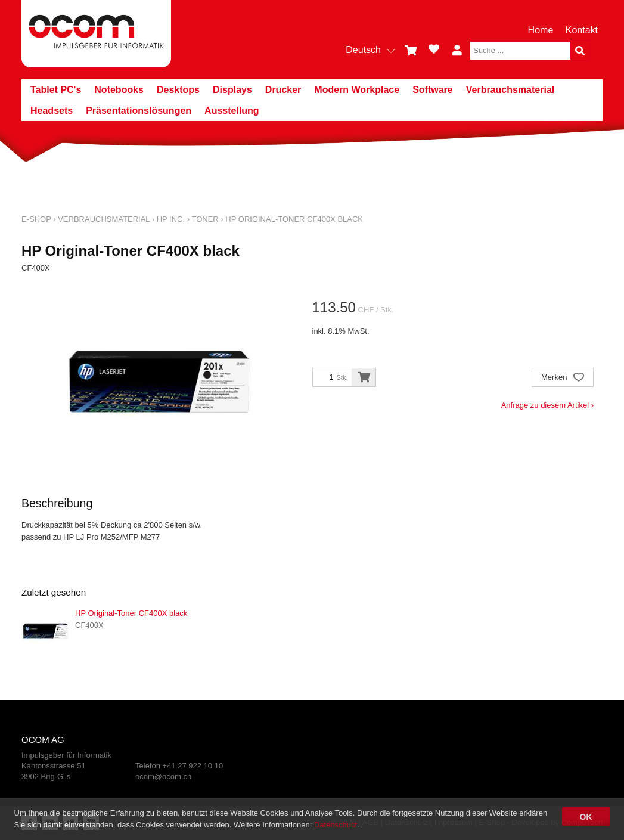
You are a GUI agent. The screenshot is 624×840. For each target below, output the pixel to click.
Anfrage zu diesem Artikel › (547, 405)
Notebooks (119, 90)
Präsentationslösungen (139, 111)
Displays (232, 90)
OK (586, 817)
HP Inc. (171, 219)
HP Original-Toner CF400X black (294, 219)
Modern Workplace (357, 90)
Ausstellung (232, 111)
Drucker (283, 90)
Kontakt (582, 30)
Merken (563, 378)
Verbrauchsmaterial (510, 90)
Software (433, 90)
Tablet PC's (56, 90)
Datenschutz (336, 825)
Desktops (178, 90)
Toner (205, 219)
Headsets (52, 111)
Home (541, 30)
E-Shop (36, 219)
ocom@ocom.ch (163, 777)
